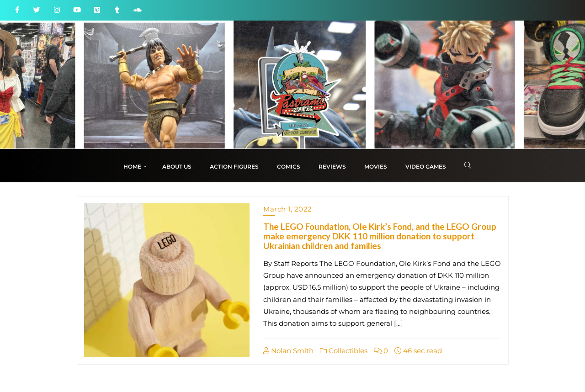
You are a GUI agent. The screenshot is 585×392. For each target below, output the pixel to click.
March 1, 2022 (288, 209)
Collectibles (344, 351)
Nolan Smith (288, 351)
